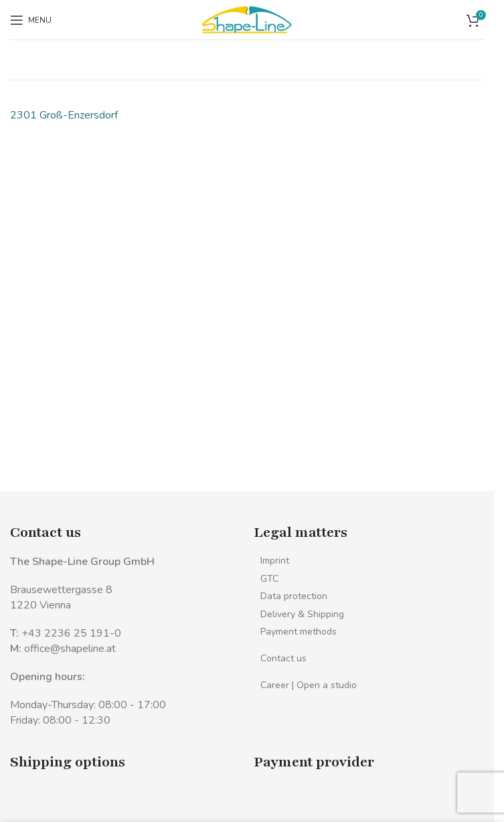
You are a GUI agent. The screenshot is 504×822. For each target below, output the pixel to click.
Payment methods (299, 632)
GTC (269, 579)
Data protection (294, 596)
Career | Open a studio (309, 685)
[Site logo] (247, 19)
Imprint (275, 561)
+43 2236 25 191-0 (71, 633)
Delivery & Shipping (302, 614)
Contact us (283, 658)
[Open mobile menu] (31, 20)
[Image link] (38, 805)
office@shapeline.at (70, 649)
